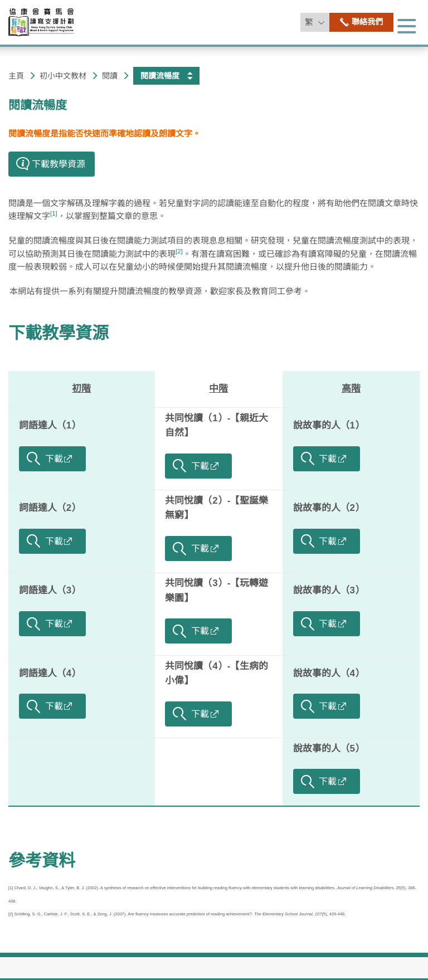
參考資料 (42, 860)
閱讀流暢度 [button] (160, 76)
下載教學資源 (59, 333)
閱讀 (110, 76)
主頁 (16, 76)
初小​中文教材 (63, 76)
